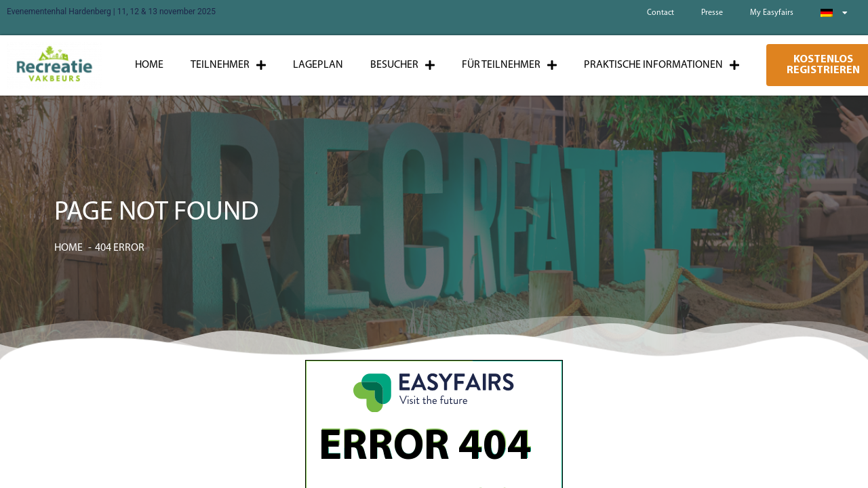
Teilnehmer (228, 65)
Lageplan (318, 65)
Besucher (402, 65)
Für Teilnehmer (509, 65)
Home (149, 65)
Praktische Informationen (662, 65)
